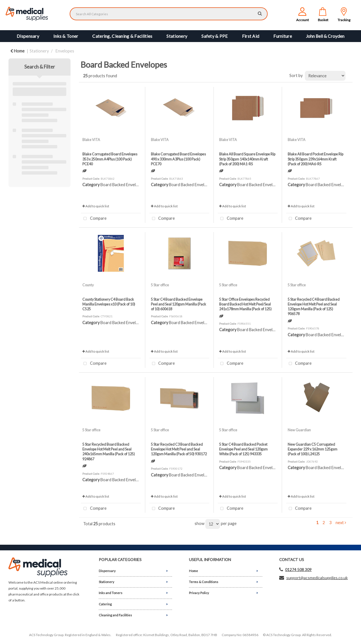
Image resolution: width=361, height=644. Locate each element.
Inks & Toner (66, 36)
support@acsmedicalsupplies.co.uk (317, 578)
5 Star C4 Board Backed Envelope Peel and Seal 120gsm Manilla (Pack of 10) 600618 (179, 304)
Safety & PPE (214, 36)
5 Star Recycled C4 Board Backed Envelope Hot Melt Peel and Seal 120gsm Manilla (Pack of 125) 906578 (314, 307)
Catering (105, 604)
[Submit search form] (260, 13)
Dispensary (28, 36)
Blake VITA (91, 140)
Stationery (177, 36)
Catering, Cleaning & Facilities (122, 36)
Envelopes (65, 51)
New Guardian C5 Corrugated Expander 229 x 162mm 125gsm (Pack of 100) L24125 (312, 449)
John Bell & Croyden (325, 36)
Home (17, 51)
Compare (94, 219)
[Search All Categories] (169, 14)
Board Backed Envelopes (123, 185)
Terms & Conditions (204, 582)
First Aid (251, 36)
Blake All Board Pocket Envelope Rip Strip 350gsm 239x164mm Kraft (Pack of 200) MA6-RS (315, 159)
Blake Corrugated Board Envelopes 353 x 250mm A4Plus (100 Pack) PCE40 (110, 159)
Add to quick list (96, 206)
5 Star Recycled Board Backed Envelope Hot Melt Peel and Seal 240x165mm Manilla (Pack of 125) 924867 (109, 452)
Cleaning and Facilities (115, 615)
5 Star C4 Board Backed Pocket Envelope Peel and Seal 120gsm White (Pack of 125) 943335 (243, 449)
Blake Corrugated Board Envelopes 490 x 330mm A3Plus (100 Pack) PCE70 (178, 159)
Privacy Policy (199, 593)
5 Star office (160, 285)
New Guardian (299, 430)
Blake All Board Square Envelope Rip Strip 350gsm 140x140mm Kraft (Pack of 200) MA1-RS (247, 159)
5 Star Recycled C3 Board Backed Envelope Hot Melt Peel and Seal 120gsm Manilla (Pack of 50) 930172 (179, 449)
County (88, 285)
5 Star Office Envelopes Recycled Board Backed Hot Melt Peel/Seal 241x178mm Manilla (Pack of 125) (245, 304)
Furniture (283, 36)
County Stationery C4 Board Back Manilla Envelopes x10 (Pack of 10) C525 (109, 304)
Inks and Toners (111, 593)
